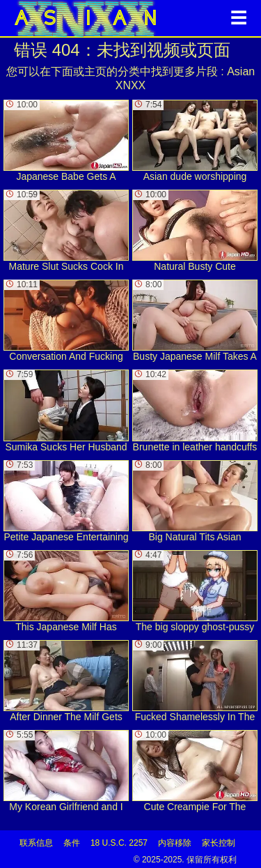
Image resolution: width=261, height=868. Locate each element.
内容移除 (175, 843)
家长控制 (219, 843)
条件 (72, 843)
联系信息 (36, 843)
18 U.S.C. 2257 (119, 843)
